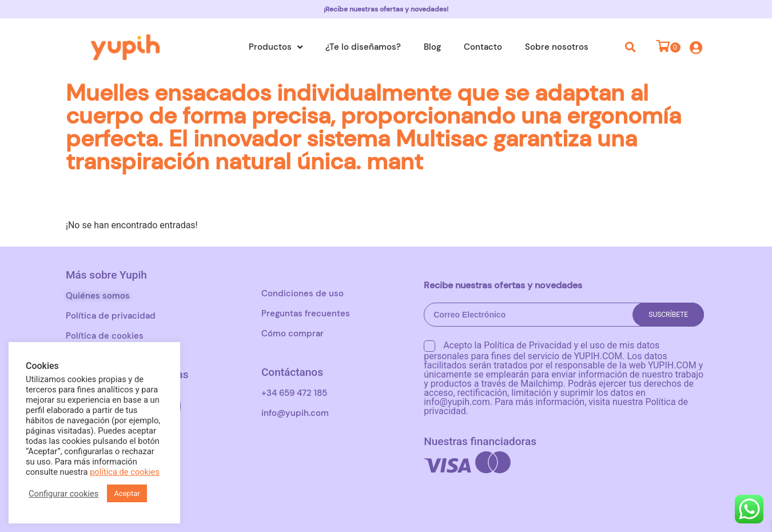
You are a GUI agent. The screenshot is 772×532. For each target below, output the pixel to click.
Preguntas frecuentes (306, 313)
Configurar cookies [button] (63, 494)
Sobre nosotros (557, 47)
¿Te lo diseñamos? (363, 47)
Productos (276, 47)
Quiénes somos (98, 296)
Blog (432, 47)
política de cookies (125, 472)
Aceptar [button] (127, 493)
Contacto (483, 47)
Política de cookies (105, 336)
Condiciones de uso (303, 293)
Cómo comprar (293, 334)
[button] (631, 47)
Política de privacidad (111, 316)
